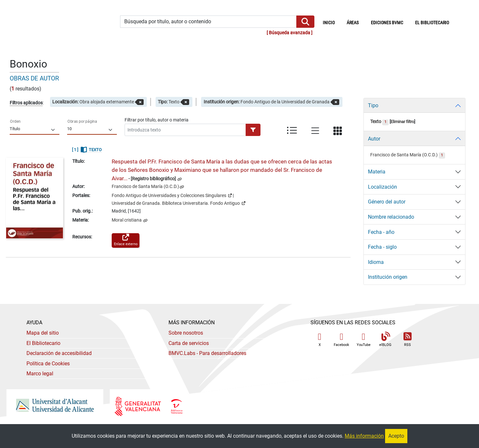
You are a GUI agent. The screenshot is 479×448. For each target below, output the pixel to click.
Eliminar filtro (402, 122)
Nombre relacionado (391, 217)
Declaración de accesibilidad (59, 353)
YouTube (364, 340)
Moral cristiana (127, 220)
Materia (377, 172)
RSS (407, 340)
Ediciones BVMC (387, 23)
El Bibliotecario (43, 343)
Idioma (376, 262)
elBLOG (385, 340)
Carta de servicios (189, 343)
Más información (364, 436)
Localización (382, 187)
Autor (374, 139)
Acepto (396, 436)
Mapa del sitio (43, 333)
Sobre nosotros (186, 333)
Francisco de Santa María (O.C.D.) (145, 187)
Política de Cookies (48, 364)
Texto (379, 122)
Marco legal (40, 374)
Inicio (332, 22)
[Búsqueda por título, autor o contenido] (208, 22)
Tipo (373, 105)
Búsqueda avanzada (290, 33)
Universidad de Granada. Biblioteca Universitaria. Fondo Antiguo (178, 203)
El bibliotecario (432, 23)
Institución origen (388, 277)
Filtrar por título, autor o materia (157, 120)
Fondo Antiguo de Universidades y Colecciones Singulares (172, 195)
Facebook (341, 340)
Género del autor (387, 202)
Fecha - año (381, 232)
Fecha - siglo (382, 247)
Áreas (353, 23)
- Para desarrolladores (207, 353)
